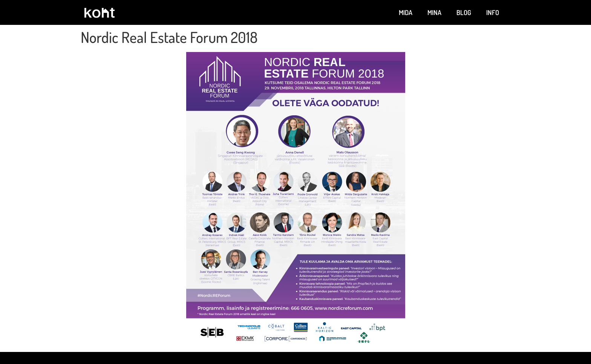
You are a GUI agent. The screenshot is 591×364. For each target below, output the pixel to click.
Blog (464, 12)
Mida (406, 12)
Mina (434, 12)
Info (493, 12)
